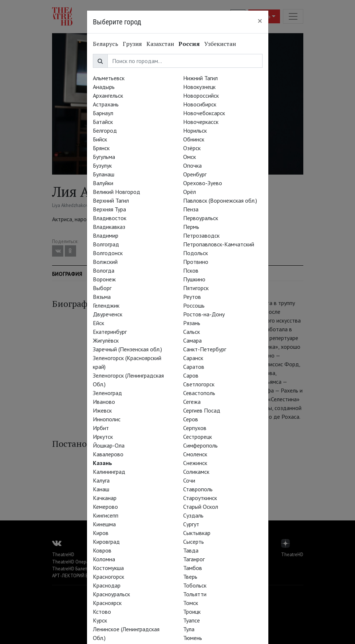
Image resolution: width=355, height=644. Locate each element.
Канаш (101, 489)
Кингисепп (106, 515)
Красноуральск (111, 594)
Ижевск (102, 410)
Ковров (102, 550)
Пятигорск (196, 288)
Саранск (193, 358)
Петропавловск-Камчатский (219, 244)
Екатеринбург (110, 332)
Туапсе (192, 620)
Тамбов (193, 568)
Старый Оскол (201, 507)
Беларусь (106, 44)
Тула (189, 629)
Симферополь (200, 445)
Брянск (101, 148)
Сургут (191, 524)
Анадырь (104, 87)
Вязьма (102, 297)
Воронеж (104, 279)
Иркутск (103, 437)
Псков (191, 270)
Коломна (104, 559)
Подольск (196, 253)
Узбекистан (220, 44)
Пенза (191, 209)
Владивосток (110, 218)
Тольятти (195, 594)
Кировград (106, 542)
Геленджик (106, 305)
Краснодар (107, 585)
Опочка (192, 165)
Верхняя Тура (109, 209)
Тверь (190, 577)
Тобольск (195, 585)
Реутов (192, 297)
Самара (192, 340)
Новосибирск (200, 104)
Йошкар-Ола (109, 445)
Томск (191, 603)
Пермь (191, 227)
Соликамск (196, 472)
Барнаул (103, 113)
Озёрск (192, 148)
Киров (101, 533)
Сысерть (194, 542)
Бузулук (102, 165)
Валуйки (103, 183)
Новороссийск (201, 95)
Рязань (192, 323)
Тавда (191, 550)
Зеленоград (107, 393)
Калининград (109, 472)
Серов (191, 419)
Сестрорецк (198, 437)
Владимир (106, 235)
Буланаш (104, 174)
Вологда (104, 270)
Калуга (101, 480)
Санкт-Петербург (205, 349)
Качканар (105, 498)
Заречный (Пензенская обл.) (127, 349)
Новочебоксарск (204, 113)
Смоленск (195, 454)
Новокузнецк (199, 87)
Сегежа (192, 402)
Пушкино (194, 279)
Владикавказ (109, 227)
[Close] (260, 21)
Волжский (105, 262)
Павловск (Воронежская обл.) (220, 200)
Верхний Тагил (111, 200)
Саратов (194, 367)
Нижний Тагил (200, 78)
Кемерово (105, 507)
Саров (191, 375)
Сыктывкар (197, 533)
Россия (189, 44)
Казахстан (160, 44)
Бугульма (104, 157)
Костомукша (108, 568)
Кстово (102, 612)
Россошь (194, 305)
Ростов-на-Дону (204, 314)
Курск (100, 620)
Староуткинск (200, 498)
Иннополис (107, 419)
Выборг (102, 288)
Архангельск (108, 95)
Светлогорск (199, 384)
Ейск (98, 323)
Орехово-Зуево (203, 183)
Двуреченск (108, 314)
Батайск (103, 122)
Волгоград (106, 244)
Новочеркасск (201, 122)
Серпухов (195, 428)
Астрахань (106, 104)
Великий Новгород (117, 192)
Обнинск (194, 139)
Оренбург (195, 174)
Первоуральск (201, 218)
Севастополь (199, 393)
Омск (190, 157)
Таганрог (194, 559)
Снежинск (195, 463)
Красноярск (107, 603)
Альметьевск (109, 78)
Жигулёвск (106, 340)
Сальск (192, 332)
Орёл (190, 192)
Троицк (192, 612)
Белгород (105, 130)
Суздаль (193, 515)
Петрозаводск (201, 235)
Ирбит (101, 428)
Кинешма (104, 524)
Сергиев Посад (202, 410)
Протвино (196, 262)
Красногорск (109, 577)
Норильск (195, 130)
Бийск (100, 139)
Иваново (104, 402)
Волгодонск (108, 253)
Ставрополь (198, 489)
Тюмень (193, 638)
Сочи (189, 480)
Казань (102, 463)
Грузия (132, 44)
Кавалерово (108, 454)
